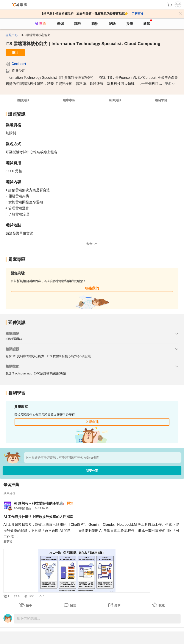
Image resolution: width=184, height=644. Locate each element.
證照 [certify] (95, 24)
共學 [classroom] (129, 24)
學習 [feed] (61, 24)
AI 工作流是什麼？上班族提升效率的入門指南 (38, 517)
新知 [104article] (148, 22)
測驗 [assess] (112, 24)
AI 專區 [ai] (40, 24)
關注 (15, 53)
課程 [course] (78, 24)
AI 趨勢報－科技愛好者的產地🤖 (39, 503)
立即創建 (92, 422)
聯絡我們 (92, 288)
